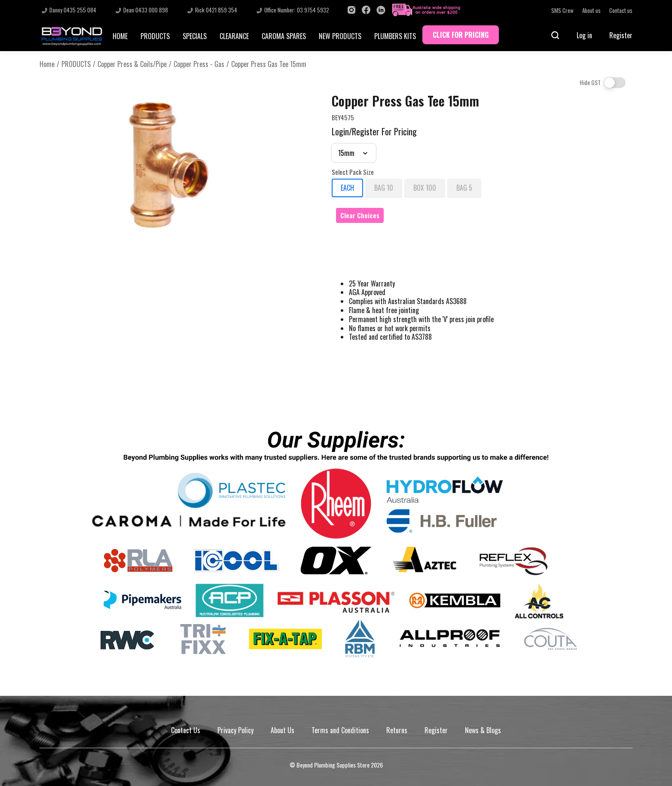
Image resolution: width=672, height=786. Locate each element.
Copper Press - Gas (199, 64)
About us (591, 11)
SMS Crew (562, 11)
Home (47, 64)
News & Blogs (483, 730)
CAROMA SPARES (284, 36)
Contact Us (186, 730)
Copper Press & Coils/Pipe (132, 64)
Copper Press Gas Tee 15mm (269, 64)
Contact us (621, 11)
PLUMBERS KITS (395, 36)
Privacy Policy (235, 730)
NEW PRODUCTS (340, 36)
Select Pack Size (353, 172)
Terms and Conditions (340, 730)
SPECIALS (195, 36)
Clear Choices (360, 215)
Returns (397, 730)
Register (621, 35)
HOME (120, 36)
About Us (283, 730)
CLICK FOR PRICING (461, 35)
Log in (584, 35)
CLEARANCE (234, 36)
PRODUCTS (155, 36)
